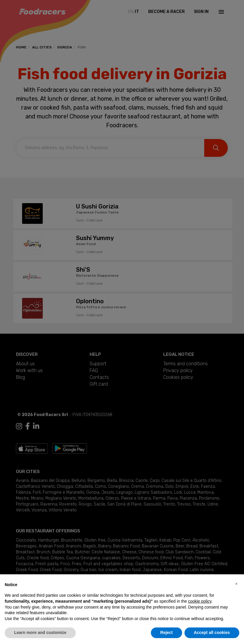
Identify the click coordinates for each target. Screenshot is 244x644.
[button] (236, 584)
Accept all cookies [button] (212, 632)
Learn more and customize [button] (40, 632)
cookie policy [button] (200, 601)
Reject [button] (166, 632)
